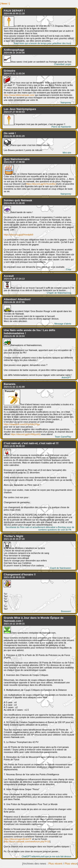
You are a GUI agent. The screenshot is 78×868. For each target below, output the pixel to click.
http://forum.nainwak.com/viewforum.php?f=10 (27, 841)
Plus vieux (71, 864)
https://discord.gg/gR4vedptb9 (19, 235)
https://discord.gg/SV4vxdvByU (41, 184)
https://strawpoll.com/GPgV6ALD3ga (22, 424)
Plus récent (55, 864)
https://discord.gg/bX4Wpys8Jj (25, 434)
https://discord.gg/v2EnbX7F (18, 839)
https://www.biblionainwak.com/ (19, 95)
